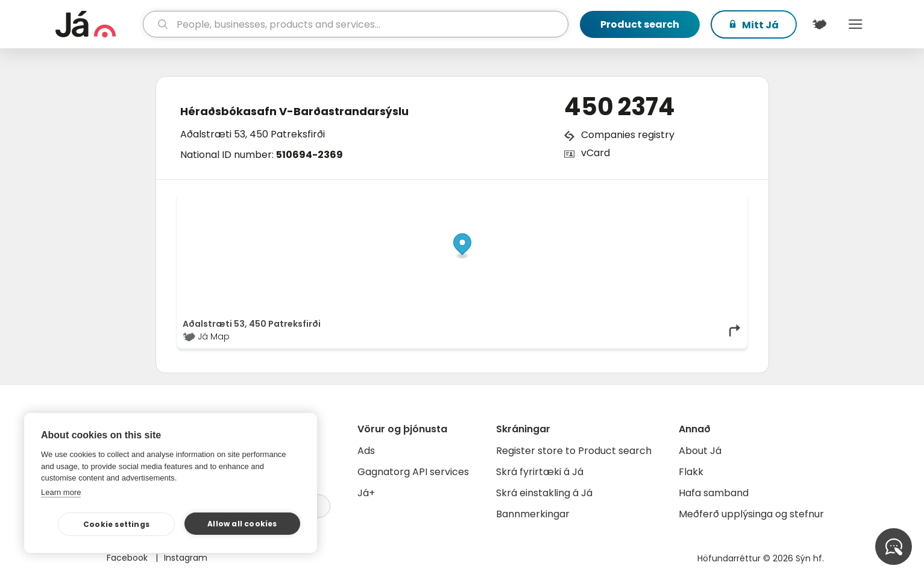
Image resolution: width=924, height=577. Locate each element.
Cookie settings (116, 524)
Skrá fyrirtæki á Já (540, 472)
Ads (366, 451)
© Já (618, 200)
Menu (856, 24)
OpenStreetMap (660, 200)
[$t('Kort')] (820, 24)
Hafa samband (714, 493)
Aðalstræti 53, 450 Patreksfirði (253, 134)
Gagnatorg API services (413, 472)
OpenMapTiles (718, 200)
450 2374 (620, 107)
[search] (355, 24)
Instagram (186, 558)
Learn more (61, 492)
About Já (700, 451)
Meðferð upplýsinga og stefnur (751, 514)
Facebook (128, 558)
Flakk (691, 472)
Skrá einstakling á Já (544, 493)
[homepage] (98, 24)
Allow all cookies (242, 524)
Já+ (366, 493)
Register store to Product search (574, 451)
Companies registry (628, 135)
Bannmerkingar (533, 514)
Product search (640, 24)
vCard (596, 153)
